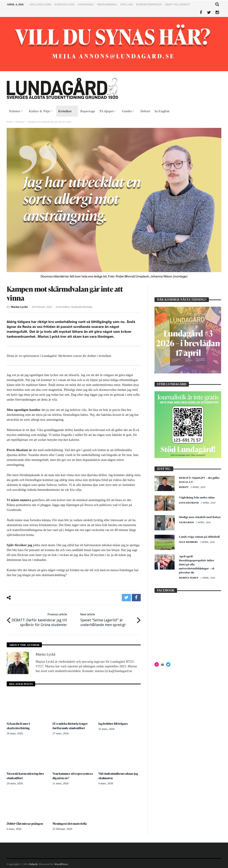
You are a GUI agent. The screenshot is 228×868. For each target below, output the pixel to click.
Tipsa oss (126, 4)
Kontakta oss (64, 4)
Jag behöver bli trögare (114, 722)
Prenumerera (107, 4)
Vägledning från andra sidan (197, 497)
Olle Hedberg (189, 542)
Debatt (184, 487)
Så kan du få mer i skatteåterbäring (19, 725)
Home (10, 122)
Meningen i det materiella (70, 822)
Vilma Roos (187, 522)
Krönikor (20, 122)
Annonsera (86, 4)
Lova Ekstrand (189, 503)
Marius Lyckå (19, 307)
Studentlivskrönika (82, 307)
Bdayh (34, 863)
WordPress (61, 863)
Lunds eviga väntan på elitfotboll (199, 537)
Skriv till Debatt (178, 4)
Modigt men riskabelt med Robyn (200, 517)
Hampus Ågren (189, 578)
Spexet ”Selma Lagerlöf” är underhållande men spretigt (108, 619)
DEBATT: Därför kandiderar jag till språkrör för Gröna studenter (40, 619)
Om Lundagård (41, 4)
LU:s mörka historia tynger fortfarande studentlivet (71, 725)
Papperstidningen (149, 4)
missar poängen (25, 822)
